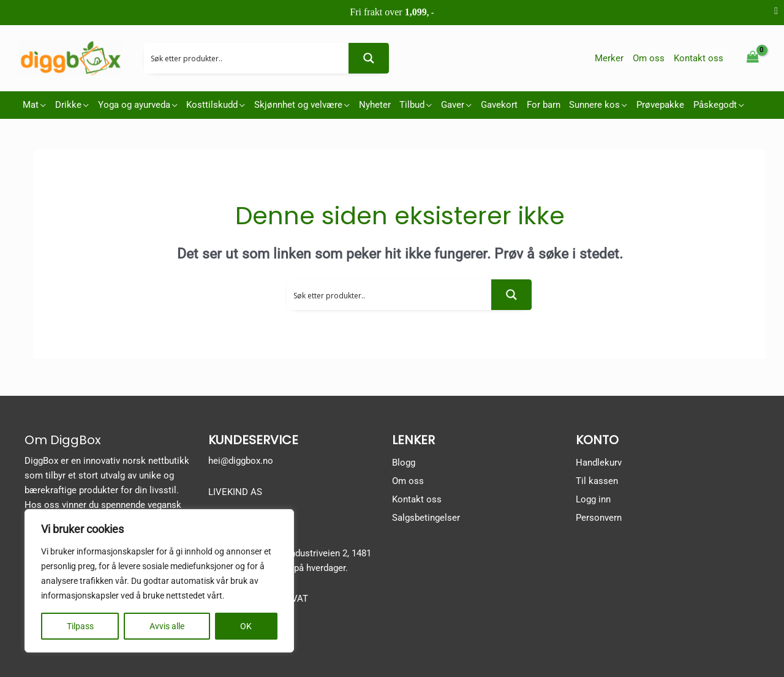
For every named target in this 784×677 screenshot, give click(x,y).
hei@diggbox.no (241, 461)
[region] (159, 581)
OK (246, 626)
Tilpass (80, 626)
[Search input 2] (247, 58)
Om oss (408, 481)
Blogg (404, 463)
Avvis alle (167, 626)
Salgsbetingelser (426, 518)
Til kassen (597, 481)
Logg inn (593, 499)
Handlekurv (599, 463)
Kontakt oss (417, 499)
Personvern (599, 518)
